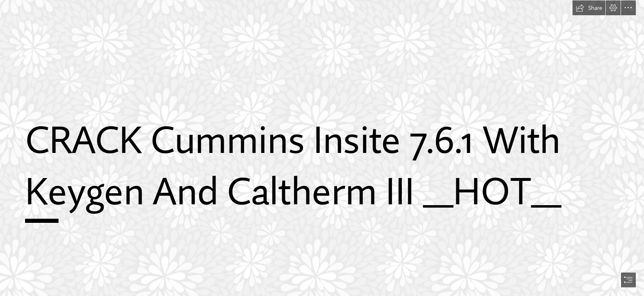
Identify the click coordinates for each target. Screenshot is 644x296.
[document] (322, 148)
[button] (589, 8)
